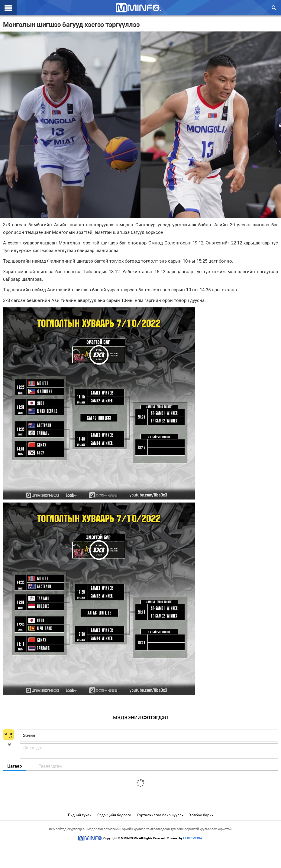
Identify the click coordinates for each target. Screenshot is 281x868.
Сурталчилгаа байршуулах (160, 815)
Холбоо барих (201, 815)
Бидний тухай (80, 815)
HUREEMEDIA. (193, 838)
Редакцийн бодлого (114, 815)
